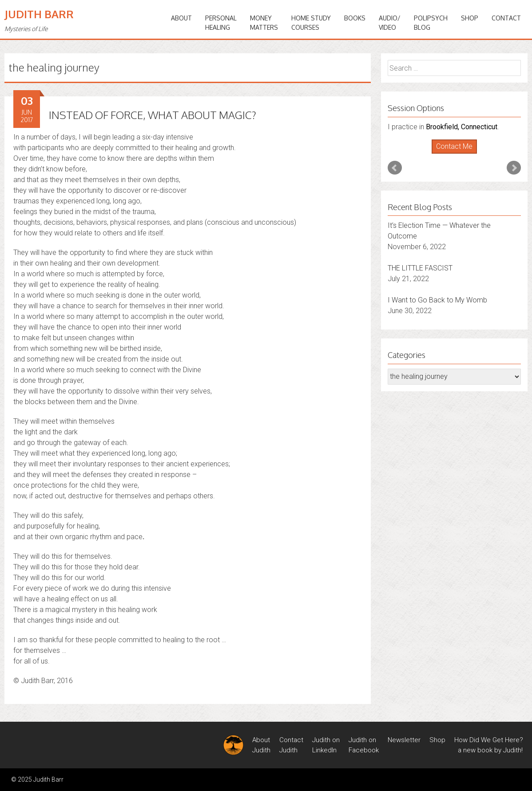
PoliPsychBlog (431, 23)
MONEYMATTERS (264, 23)
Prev (395, 168)
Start (451, 154)
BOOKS (355, 18)
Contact (506, 18)
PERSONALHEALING (221, 23)
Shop (470, 18)
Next (514, 168)
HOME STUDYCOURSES (311, 23)
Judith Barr (39, 14)
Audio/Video (390, 23)
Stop (458, 154)
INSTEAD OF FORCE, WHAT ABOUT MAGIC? (153, 115)
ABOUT (181, 18)
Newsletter (404, 740)
